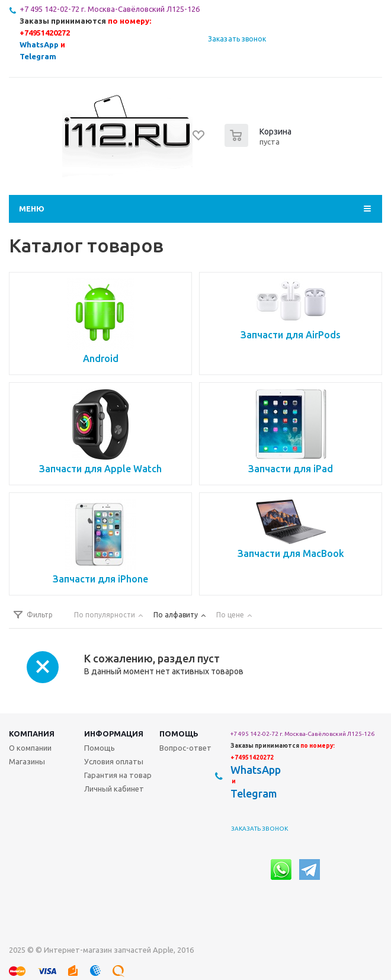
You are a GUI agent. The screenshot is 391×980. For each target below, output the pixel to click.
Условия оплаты (114, 761)
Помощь (179, 734)
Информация (114, 734)
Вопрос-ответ (185, 748)
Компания (32, 734)
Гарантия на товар (118, 775)
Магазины (27, 761)
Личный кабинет (114, 789)
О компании (30, 748)
